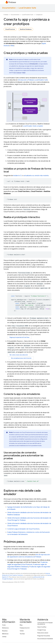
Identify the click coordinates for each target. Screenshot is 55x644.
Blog (21, 625)
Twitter (22, 631)
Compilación (39, 15)
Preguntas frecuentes (44, 636)
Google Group (42, 630)
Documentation (9, 8)
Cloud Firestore (10, 29)
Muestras (5, 631)
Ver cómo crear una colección (19, 355)
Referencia (5, 628)
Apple (44, 43)
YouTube (22, 634)
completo (33, 126)
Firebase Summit (25, 628)
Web (12, 46)
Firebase (6, 15)
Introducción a (33, 80)
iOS (15, 73)
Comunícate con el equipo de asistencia (45, 623)
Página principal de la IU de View (19, 337)
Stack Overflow (42, 627)
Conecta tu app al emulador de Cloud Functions (23, 529)
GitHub (4, 637)
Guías (4, 625)
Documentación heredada (45, 639)
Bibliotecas (5, 634)
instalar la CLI (18, 176)
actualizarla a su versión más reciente (36, 176)
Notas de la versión (43, 633)
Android (6, 46)
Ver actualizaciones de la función (21, 358)
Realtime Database (26, 29)
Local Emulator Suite (27, 8)
